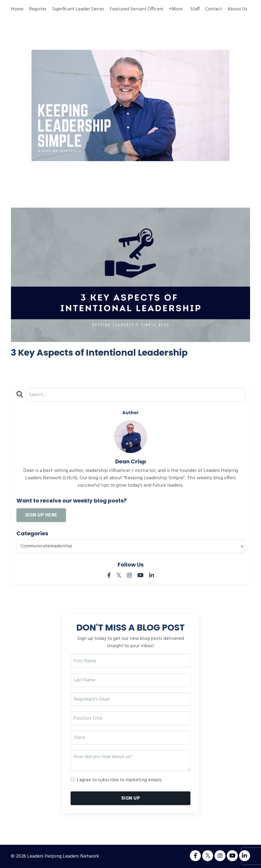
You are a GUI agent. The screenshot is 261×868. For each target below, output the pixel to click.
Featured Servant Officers (137, 9)
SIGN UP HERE (41, 515)
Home (17, 9)
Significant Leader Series (78, 9)
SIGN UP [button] (130, 798)
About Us (237, 9)
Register (38, 9)
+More (176, 9)
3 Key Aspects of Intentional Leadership (99, 353)
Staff (195, 9)
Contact (214, 9)
